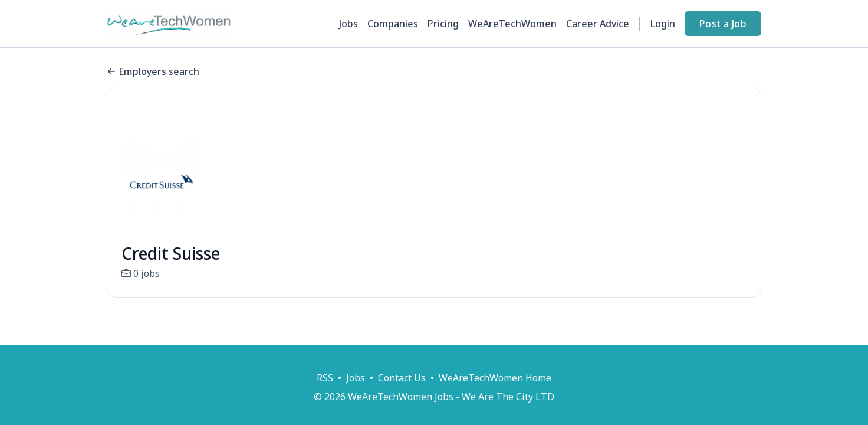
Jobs (348, 24)
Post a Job (723, 24)
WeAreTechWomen (512, 24)
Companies (393, 24)
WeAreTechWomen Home (495, 378)
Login (663, 24)
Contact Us (402, 378)
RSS (325, 378)
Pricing (443, 24)
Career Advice (598, 24)
